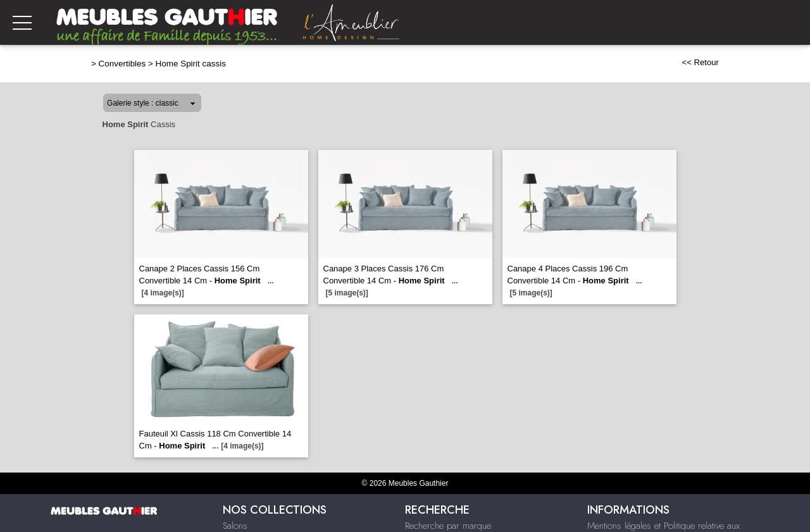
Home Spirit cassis (191, 64)
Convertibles (122, 64)
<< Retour (700, 62)
